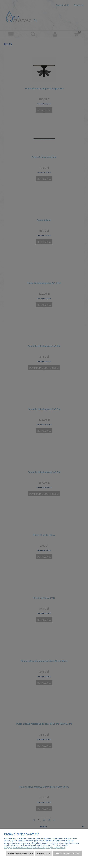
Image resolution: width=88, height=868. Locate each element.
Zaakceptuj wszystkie (67, 853)
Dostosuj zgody (43, 853)
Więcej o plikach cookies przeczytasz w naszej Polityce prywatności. (35, 847)
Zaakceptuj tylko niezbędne (20, 853)
